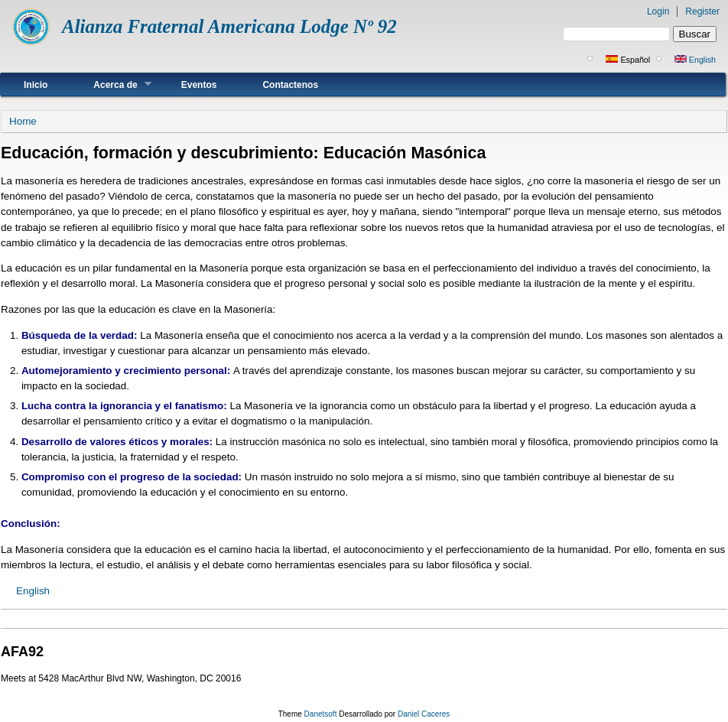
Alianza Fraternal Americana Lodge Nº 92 (229, 26)
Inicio (36, 85)
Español (628, 60)
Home (23, 121)
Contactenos (290, 85)
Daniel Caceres (424, 714)
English (695, 60)
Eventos (199, 85)
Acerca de (110, 85)
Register (702, 11)
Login (658, 11)
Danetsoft (321, 714)
